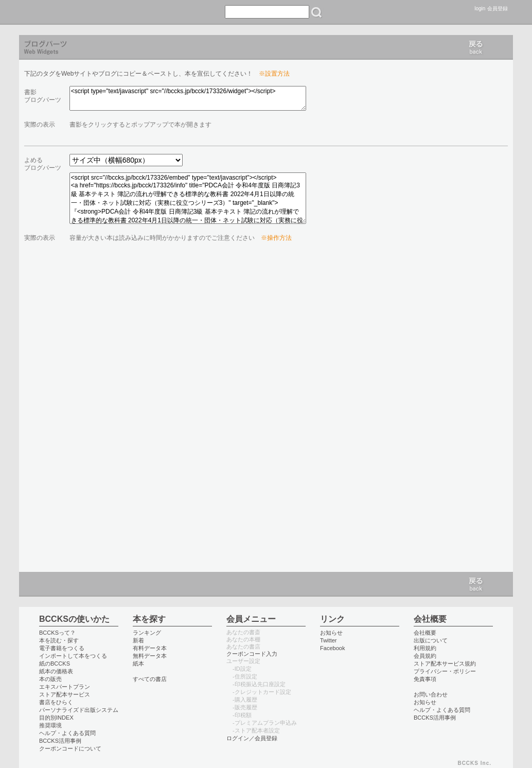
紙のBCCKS (55, 664)
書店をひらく (56, 702)
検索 (316, 12)
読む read (81, 12)
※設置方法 (274, 74)
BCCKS (41, 12)
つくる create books (159, 12)
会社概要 (425, 633)
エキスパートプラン (65, 687)
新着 (138, 640)
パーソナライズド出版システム (79, 710)
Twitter (329, 640)
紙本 (138, 664)
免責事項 (425, 679)
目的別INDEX (56, 718)
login (480, 8)
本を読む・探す (59, 640)
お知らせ (331, 633)
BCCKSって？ (57, 633)
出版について (431, 640)
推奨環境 (50, 725)
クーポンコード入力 (252, 654)
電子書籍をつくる (62, 648)
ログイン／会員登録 (252, 738)
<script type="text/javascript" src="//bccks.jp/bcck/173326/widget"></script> (188, 98)
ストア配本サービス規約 (445, 664)
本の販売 (50, 679)
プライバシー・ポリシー (445, 671)
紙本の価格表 (56, 671)
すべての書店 (150, 679)
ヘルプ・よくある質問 (67, 733)
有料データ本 (150, 648)
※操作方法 (276, 238)
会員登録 (498, 8)
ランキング (147, 633)
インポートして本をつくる (73, 656)
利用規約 (425, 648)
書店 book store (118, 12)
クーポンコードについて (70, 748)
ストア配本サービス (65, 694)
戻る (476, 47)
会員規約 (425, 656)
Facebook (333, 648)
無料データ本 (150, 656)
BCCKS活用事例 (60, 741)
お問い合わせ (431, 694)
